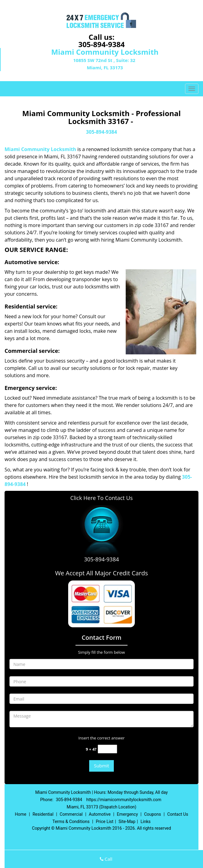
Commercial (71, 814)
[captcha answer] (107, 749)
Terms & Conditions (71, 821)
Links (146, 821)
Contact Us (178, 814)
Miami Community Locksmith (40, 149)
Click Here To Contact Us (101, 498)
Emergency (127, 814)
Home (21, 814)
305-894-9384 (101, 44)
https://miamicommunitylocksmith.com (124, 800)
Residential (43, 814)
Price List (105, 821)
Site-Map (127, 821)
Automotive (100, 814)
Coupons (152, 814)
